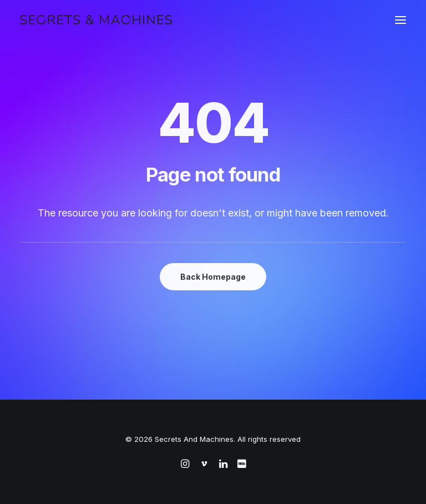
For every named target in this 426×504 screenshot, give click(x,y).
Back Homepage (213, 277)
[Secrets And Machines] (96, 20)
